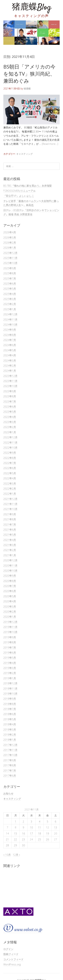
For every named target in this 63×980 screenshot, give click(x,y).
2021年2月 (10, 550)
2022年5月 (10, 473)
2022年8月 (10, 458)
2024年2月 (10, 365)
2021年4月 (10, 540)
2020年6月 (10, 591)
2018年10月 (10, 693)
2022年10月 (10, 447)
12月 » (16, 855)
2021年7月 (10, 524)
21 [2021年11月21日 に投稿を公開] (7, 839)
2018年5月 (10, 719)
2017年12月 (10, 745)
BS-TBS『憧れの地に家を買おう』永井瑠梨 (28, 186)
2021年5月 (10, 535)
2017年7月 (10, 770)
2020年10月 (10, 570)
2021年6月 (10, 529)
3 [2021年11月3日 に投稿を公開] (32, 821)
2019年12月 (10, 622)
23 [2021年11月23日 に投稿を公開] (24, 839)
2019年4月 (10, 663)
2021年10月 (10, 509)
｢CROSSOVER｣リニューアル (19, 191)
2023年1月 (10, 432)
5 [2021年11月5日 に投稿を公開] (47, 821)
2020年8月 (10, 581)
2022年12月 (10, 437)
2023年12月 (10, 376)
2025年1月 (10, 309)
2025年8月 (10, 273)
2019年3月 (10, 668)
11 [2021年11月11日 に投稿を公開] (39, 827)
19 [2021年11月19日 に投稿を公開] (48, 833)
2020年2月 (10, 611)
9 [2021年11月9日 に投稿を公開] (23, 827)
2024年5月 (10, 350)
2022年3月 (10, 483)
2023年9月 (10, 391)
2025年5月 (10, 289)
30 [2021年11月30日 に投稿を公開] (24, 845)
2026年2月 (10, 242)
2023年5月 (10, 412)
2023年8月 (10, 396)
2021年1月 (10, 555)
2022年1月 (10, 494)
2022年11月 (10, 442)
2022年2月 (10, 488)
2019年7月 (10, 647)
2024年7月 (10, 340)
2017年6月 (10, 775)
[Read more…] (50, 144)
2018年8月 (10, 704)
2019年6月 (10, 652)
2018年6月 (10, 714)
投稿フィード (11, 954)
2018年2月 (10, 734)
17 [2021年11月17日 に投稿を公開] (31, 833)
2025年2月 (10, 304)
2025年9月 (10, 268)
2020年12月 (10, 560)
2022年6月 (10, 468)
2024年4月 (10, 355)
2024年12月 (10, 314)
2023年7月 (10, 401)
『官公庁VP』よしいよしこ (19, 196)
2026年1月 (10, 248)
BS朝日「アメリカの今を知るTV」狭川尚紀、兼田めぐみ (29, 74)
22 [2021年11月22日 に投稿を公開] (15, 839)
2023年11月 (10, 381)
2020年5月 (10, 596)
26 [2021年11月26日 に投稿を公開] (48, 839)
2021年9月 (10, 514)
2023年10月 (10, 386)
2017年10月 (10, 755)
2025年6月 (10, 283)
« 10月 (7, 855)
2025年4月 (10, 294)
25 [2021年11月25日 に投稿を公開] (39, 839)
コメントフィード (13, 959)
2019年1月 (10, 678)
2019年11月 (10, 627)
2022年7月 (10, 463)
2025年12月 (10, 253)
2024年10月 (10, 324)
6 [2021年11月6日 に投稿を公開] (56, 821)
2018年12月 (10, 683)
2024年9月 (10, 330)
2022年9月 (10, 453)
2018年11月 (10, 688)
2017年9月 (10, 760)
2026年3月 (10, 237)
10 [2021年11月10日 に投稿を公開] (31, 827)
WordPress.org (12, 964)
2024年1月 (10, 371)
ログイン (8, 949)
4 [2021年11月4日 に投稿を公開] (40, 821)
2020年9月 (10, 576)
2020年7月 (10, 586)
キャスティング (25, 154)
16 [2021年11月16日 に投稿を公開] (24, 833)
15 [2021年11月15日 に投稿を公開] (15, 833)
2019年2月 (10, 673)
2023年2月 (10, 427)
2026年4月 (10, 232)
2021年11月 (10, 504)
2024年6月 (10, 345)
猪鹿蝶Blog (32, 8)
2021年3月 (10, 545)
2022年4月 (10, 478)
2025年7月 (10, 278)
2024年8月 (10, 335)
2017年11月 (10, 750)
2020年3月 (10, 606)
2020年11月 (10, 565)
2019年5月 (10, 658)
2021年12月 (10, 499)
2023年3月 (10, 422)
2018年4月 (10, 724)
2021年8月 (10, 519)
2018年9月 (10, 699)
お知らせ (8, 793)
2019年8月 (10, 642)
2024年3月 (10, 360)
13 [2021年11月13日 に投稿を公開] (56, 827)
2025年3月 (10, 299)
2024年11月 (10, 319)
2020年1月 (10, 617)
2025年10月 (10, 263)
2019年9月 (10, 637)
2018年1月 (10, 740)
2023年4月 (10, 417)
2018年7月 (10, 709)
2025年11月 (10, 258)
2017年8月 (10, 765)
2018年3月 (10, 729)
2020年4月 (10, 601)
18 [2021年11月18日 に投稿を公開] (39, 833)
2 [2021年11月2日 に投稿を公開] (23, 821)
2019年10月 (10, 632)
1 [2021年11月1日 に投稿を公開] (16, 821)
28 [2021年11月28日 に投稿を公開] (7, 845)
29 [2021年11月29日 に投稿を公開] (15, 845)
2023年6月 (10, 406)
